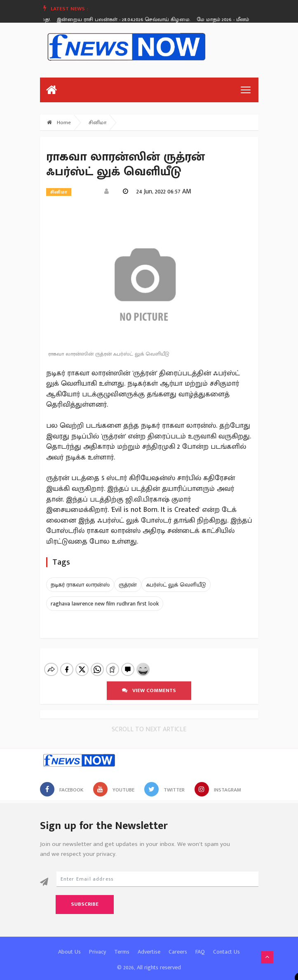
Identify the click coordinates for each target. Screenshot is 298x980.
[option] (129, 19)
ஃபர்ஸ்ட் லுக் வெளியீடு (176, 585)
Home (59, 122)
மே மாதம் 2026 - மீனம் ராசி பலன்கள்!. (244, 19)
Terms (122, 945)
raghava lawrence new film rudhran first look (105, 604)
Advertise (149, 945)
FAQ (200, 945)
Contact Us (226, 945)
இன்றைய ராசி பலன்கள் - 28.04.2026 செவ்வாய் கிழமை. (126, 19)
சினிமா (97, 122)
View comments (149, 683)
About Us (69, 945)
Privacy (97, 945)
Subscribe (85, 897)
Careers (178, 945)
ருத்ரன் (128, 585)
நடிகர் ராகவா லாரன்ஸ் (80, 585)
